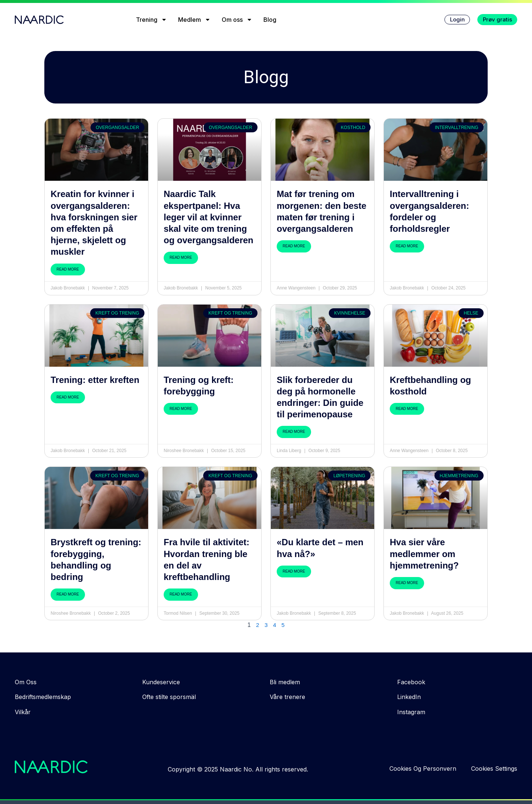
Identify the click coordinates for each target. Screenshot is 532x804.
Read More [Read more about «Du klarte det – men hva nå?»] (294, 571)
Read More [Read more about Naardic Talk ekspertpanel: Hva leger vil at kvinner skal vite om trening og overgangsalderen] (181, 257)
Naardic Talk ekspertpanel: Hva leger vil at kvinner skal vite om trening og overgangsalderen (209, 217)
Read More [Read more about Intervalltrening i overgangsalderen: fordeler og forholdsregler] (407, 246)
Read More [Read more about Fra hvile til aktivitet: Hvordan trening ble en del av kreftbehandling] (181, 594)
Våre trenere (287, 697)
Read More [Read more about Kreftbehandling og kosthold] (407, 409)
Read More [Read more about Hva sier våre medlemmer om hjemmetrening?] (407, 583)
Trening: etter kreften (95, 380)
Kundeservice (161, 682)
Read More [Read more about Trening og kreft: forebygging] (181, 409)
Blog (265, 20)
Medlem (190, 20)
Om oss (232, 20)
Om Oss (26, 682)
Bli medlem (285, 682)
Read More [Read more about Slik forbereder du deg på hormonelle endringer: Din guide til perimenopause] (294, 432)
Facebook (411, 682)
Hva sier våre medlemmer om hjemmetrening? (424, 554)
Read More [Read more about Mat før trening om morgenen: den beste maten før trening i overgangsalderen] (294, 246)
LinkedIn (409, 697)
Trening (147, 20)
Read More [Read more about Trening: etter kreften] (68, 397)
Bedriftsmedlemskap (43, 697)
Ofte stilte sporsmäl (169, 697)
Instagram (411, 712)
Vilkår (23, 712)
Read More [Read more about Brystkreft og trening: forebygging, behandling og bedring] (68, 594)
